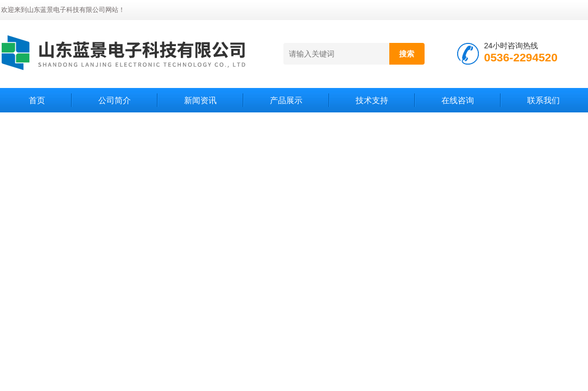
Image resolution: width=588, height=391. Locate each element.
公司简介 (115, 100)
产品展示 (286, 100)
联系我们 (543, 100)
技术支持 (372, 100)
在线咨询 (458, 100)
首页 (37, 100)
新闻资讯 (200, 100)
